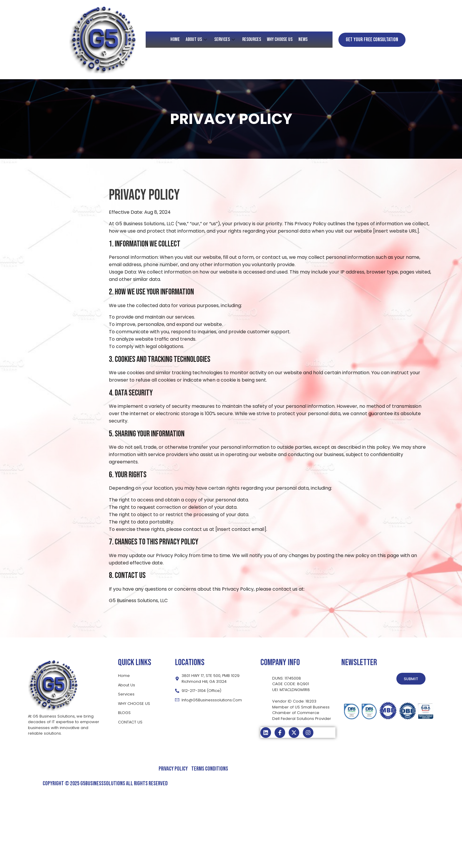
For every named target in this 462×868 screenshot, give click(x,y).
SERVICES (225, 39)
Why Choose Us (280, 39)
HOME (175, 39)
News (303, 39)
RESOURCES (252, 39)
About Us (197, 39)
